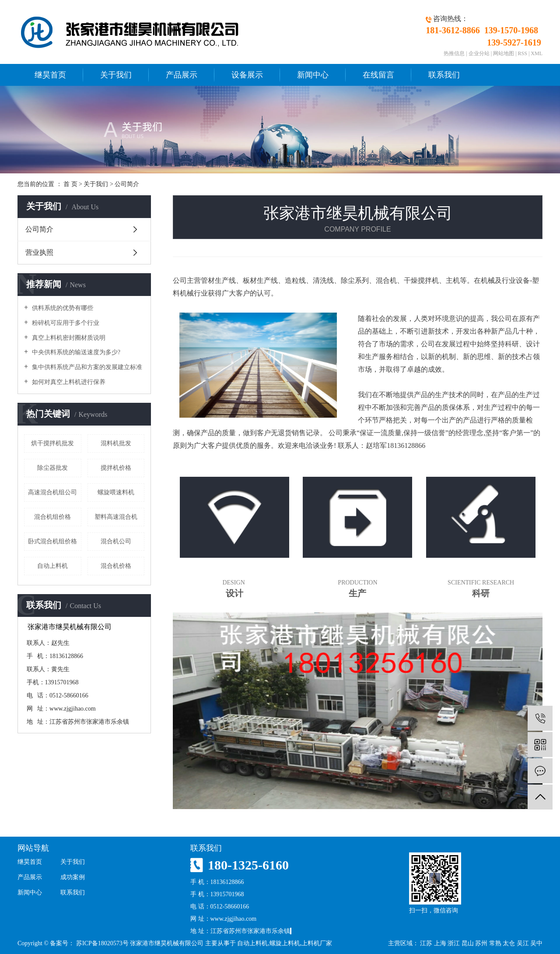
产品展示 (182, 75)
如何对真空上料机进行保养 (68, 382)
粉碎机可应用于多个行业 (65, 323)
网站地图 (504, 53)
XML (537, 53)
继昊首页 (50, 75)
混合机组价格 (52, 517)
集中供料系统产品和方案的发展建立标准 (86, 367)
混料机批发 (116, 443)
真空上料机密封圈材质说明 (68, 338)
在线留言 (378, 75)
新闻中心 (313, 75)
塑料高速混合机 (116, 517)
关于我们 (116, 75)
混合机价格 (116, 566)
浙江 (454, 943)
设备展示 (247, 75)
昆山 (468, 943)
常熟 (495, 943)
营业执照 (39, 252)
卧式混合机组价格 (52, 541)
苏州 (481, 943)
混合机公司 (116, 541)
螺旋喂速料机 (116, 492)
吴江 (523, 943)
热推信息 (454, 53)
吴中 (536, 943)
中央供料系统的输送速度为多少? (75, 352)
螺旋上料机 (285, 943)
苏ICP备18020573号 (102, 943)
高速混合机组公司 (52, 492)
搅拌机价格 (116, 468)
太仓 (509, 943)
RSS (523, 53)
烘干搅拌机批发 (52, 443)
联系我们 (444, 75)
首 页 (70, 184)
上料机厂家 (317, 943)
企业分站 (479, 53)
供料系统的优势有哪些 (62, 308)
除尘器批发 (52, 468)
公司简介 (39, 229)
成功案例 (73, 877)
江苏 (426, 943)
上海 (440, 943)
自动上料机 (52, 566)
